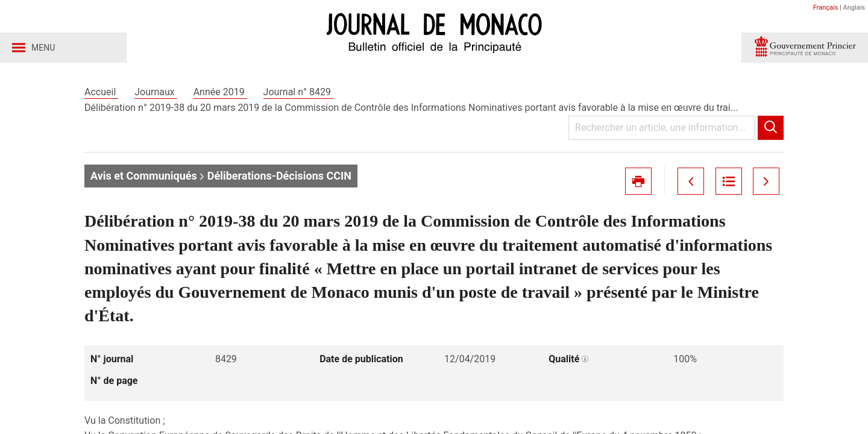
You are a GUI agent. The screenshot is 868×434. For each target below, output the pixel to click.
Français (826, 8)
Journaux (156, 96)
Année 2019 (220, 96)
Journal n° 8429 (298, 96)
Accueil (101, 96)
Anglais (854, 8)
